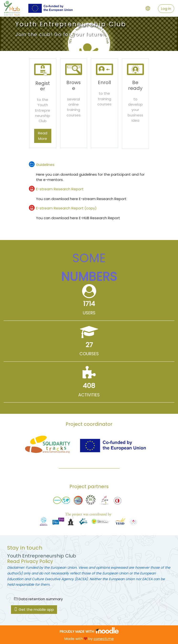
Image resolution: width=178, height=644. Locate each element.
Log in (166, 8)
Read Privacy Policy (30, 561)
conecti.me (104, 639)
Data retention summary (38, 599)
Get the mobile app (34, 609)
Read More (43, 136)
